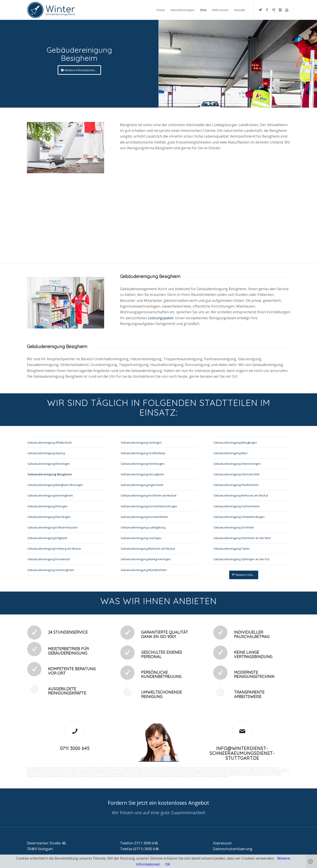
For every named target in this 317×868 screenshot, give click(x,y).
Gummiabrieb (205, 769)
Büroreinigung (32, 768)
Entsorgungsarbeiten (233, 773)
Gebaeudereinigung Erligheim (47, 538)
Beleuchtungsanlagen (97, 771)
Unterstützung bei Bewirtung (77, 777)
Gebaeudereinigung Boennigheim (50, 495)
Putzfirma (129, 771)
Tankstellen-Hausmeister (202, 771)
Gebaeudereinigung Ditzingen (48, 506)
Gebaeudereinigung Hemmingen (143, 464)
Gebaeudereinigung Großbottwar (143, 453)
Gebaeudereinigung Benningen (49, 464)
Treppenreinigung (33, 771)
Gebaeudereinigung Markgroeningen (146, 559)
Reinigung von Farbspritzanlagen (266, 768)
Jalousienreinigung (85, 773)
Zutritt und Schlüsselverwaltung (136, 773)
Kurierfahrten (154, 773)
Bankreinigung (56, 768)
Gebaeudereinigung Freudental (49, 559)
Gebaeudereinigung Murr (231, 453)
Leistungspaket (161, 318)
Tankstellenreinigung (34, 769)
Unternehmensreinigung (168, 768)
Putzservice (154, 768)
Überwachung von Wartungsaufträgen (237, 775)
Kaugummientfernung (175, 769)
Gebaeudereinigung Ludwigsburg (143, 527)
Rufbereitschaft (60, 777)
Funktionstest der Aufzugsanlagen (40, 777)
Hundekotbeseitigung (186, 768)
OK (168, 864)
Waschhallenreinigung (113, 769)
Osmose (245, 771)
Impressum (222, 843)
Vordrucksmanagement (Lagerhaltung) (143, 775)
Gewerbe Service (135, 768)
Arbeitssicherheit (274, 775)
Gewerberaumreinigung (53, 773)
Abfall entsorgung (234, 768)
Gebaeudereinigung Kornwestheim (144, 517)
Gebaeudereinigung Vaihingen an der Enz (242, 559)
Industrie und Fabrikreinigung (88, 768)
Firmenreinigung (44, 768)
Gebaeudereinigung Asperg (46, 453)
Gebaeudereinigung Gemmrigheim (51, 570)
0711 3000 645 (75, 748)
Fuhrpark (162, 775)
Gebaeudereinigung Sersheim (234, 527)
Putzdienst (120, 771)
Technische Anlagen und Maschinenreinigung (266, 771)
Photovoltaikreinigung (166, 771)
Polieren (238, 769)
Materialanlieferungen (200, 773)
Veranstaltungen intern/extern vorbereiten (265, 773)
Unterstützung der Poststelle (94, 775)
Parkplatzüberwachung (181, 777)
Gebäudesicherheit (259, 775)
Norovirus (137, 771)
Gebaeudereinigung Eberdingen (49, 517)
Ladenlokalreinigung (107, 768)
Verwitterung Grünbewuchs (267, 769)
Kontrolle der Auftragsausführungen (132, 777)
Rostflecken (283, 769)
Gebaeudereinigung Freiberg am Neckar (54, 549)
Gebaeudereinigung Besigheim (50, 474)
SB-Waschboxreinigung (76, 769)
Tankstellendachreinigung (95, 769)
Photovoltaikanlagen (150, 771)
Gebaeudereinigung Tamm (231, 549)
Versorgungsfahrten (217, 773)
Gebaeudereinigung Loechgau (141, 538)
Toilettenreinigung (121, 768)
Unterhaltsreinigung (233, 771)
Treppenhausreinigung (49, 771)
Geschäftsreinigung (69, 768)
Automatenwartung (75, 775)
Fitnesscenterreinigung (115, 773)
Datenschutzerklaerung (233, 849)
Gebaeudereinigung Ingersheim (142, 485)
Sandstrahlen (215, 769)
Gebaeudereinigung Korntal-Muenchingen (149, 506)
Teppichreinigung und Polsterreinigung (152, 769)
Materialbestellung (173, 775)
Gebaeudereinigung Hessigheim (142, 474)
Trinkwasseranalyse (219, 768)
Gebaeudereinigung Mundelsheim (144, 570)
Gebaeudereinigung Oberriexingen (237, 464)
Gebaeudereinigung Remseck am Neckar (241, 495)
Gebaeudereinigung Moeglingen (235, 442)
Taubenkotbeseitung (203, 768)
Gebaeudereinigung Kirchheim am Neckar (149, 495)
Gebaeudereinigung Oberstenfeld (236, 474)
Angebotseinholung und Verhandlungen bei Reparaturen (201, 775)
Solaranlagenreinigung (183, 771)
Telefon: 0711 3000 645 (139, 843)
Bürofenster (110, 771)
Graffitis (245, 769)
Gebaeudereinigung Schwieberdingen (239, 517)
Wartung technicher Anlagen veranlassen (175, 773)
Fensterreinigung (99, 773)
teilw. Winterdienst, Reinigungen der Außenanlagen (209, 777)
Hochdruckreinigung (191, 769)
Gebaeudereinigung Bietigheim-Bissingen (55, 485)
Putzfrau (145, 768)
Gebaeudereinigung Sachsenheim (237, 506)
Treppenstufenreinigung (67, 771)
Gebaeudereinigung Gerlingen (141, 442)
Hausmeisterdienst (70, 773)
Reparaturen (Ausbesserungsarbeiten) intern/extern (47, 775)
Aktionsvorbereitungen (98, 777)
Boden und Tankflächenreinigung (55, 769)
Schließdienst (112, 777)
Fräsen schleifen (227, 769)
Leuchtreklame (82, 771)
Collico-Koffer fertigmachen (117, 775)
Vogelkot (252, 769)
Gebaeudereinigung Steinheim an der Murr (242, 538)
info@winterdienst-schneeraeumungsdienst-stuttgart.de (242, 753)
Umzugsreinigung (219, 771)
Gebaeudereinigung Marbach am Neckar (148, 549)
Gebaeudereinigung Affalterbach (50, 442)
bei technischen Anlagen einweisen (159, 777)
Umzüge (245, 773)
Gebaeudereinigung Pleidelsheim (236, 485)
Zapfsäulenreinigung (130, 769)
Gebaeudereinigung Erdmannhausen (53, 527)
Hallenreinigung (248, 768)
